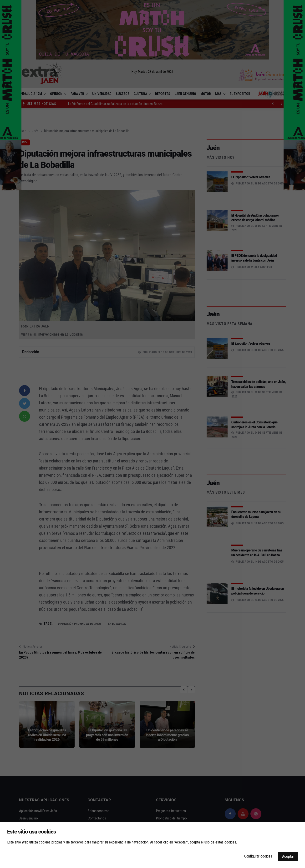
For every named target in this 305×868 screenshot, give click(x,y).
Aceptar (288, 856)
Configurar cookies (258, 856)
